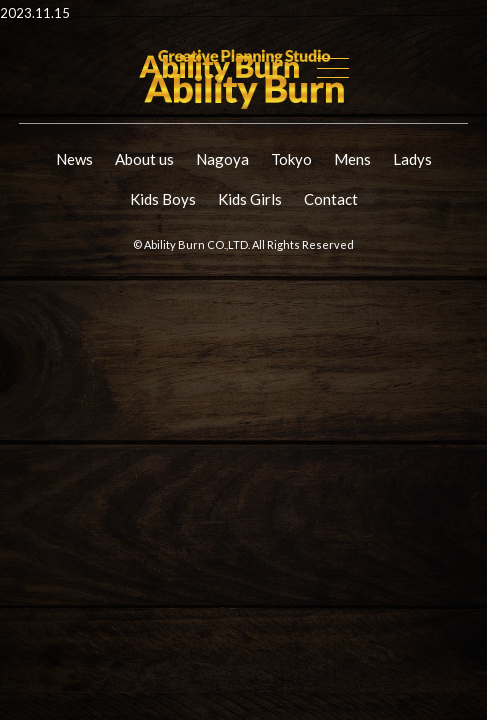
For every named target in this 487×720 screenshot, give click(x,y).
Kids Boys (163, 199)
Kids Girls (250, 199)
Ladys (412, 159)
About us (144, 159)
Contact (331, 199)
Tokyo (291, 159)
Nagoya (222, 159)
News (74, 159)
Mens (352, 159)
